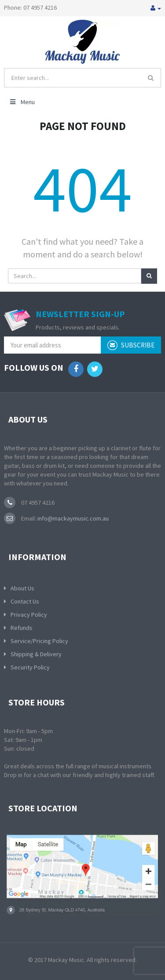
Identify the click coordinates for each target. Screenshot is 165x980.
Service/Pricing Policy (39, 641)
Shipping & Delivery (36, 654)
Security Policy (30, 667)
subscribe (131, 345)
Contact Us (25, 601)
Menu (22, 102)
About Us (22, 588)
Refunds (22, 628)
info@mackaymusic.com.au (72, 518)
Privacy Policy (29, 615)
